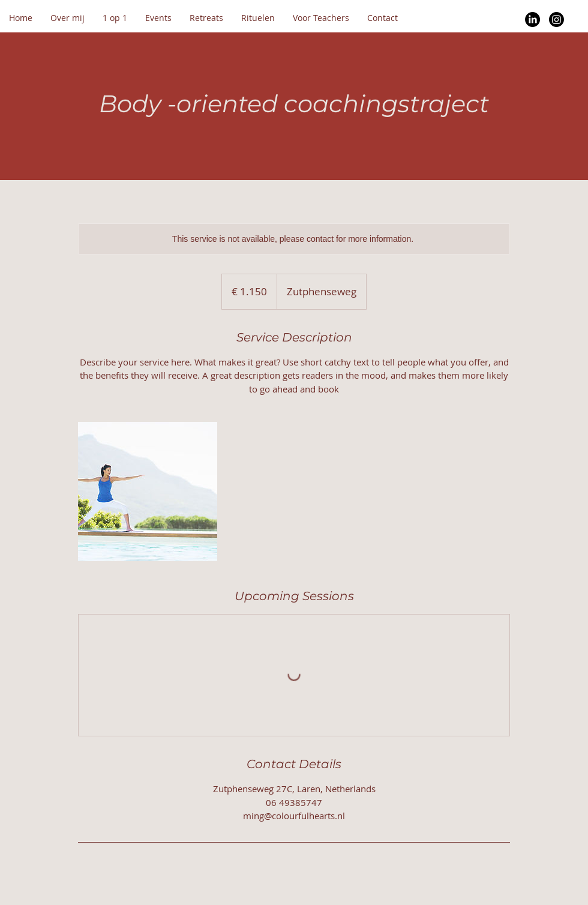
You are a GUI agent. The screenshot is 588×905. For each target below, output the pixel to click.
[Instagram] (556, 20)
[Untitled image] (148, 492)
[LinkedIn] (532, 20)
